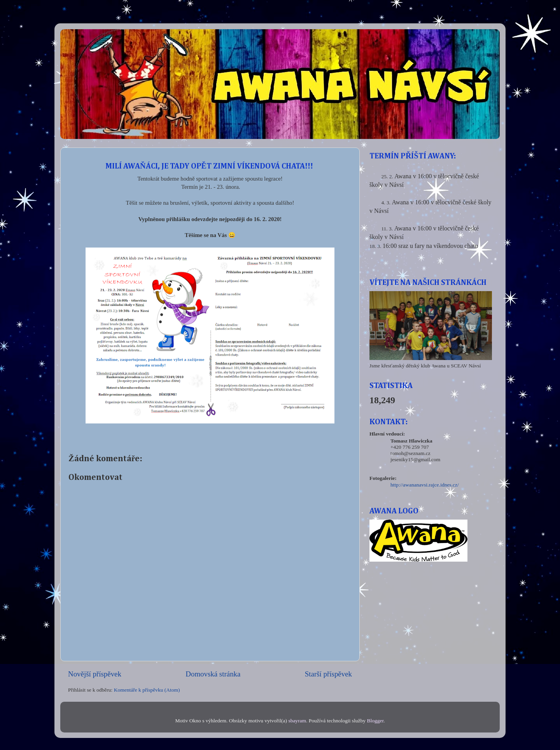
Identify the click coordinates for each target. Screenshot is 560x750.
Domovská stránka (213, 674)
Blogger (375, 721)
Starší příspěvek (328, 674)
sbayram (297, 721)
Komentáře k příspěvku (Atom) (147, 690)
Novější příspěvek (95, 674)
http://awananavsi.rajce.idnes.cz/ (425, 485)
